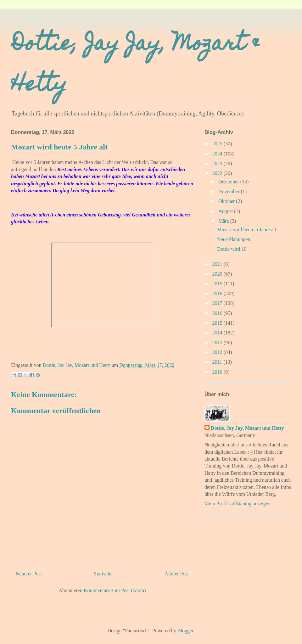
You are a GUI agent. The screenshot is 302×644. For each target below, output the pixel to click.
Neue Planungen (234, 239)
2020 (218, 274)
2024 (218, 154)
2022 (218, 173)
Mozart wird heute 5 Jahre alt (247, 230)
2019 (218, 284)
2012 (218, 352)
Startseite (103, 574)
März (224, 221)
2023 (218, 163)
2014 (218, 333)
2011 (218, 362)
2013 (218, 342)
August (226, 211)
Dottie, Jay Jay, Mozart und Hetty (247, 428)
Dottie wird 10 (232, 249)
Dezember (229, 182)
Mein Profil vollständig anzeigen (238, 504)
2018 (218, 293)
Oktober (227, 201)
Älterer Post (177, 574)
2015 (218, 323)
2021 (218, 264)
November (230, 191)
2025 (218, 144)
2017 (218, 303)
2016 (218, 313)
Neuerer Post (29, 574)
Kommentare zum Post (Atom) (115, 590)
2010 (218, 372)
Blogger (185, 631)
